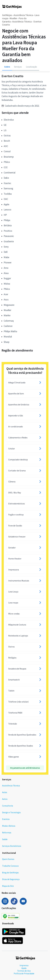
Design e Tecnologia (11, 812)
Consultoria (8, 806)
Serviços (18, 67)
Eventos (6, 819)
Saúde (5, 839)
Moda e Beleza (9, 826)
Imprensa (24, 965)
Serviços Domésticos (12, 846)
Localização (31, 67)
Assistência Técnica (23, 15)
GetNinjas (7, 15)
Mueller (13, 18)
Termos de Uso (24, 971)
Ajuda (24, 968)
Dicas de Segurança (11, 879)
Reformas (7, 833)
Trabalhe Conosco (10, 866)
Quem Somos (8, 859)
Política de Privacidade (24, 973)
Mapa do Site (8, 886)
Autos (5, 799)
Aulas (5, 792)
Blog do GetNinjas (10, 872)
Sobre (7, 67)
